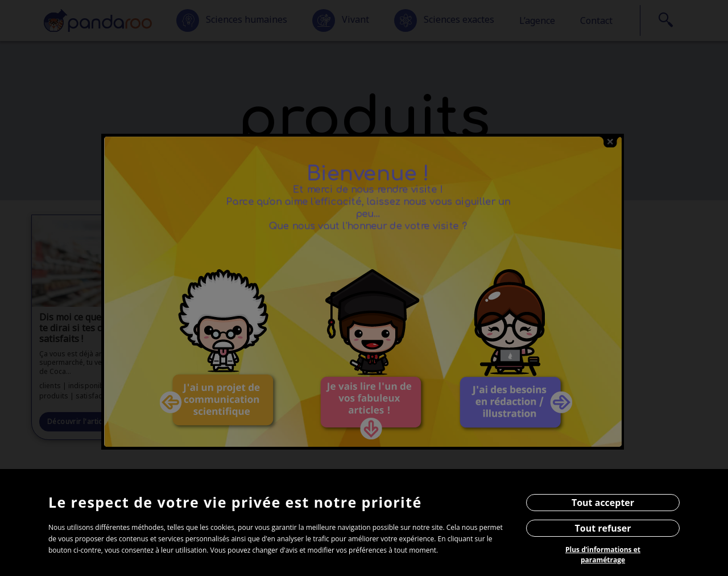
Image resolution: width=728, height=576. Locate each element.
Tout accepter (603, 503)
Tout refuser (603, 528)
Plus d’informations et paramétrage (603, 555)
